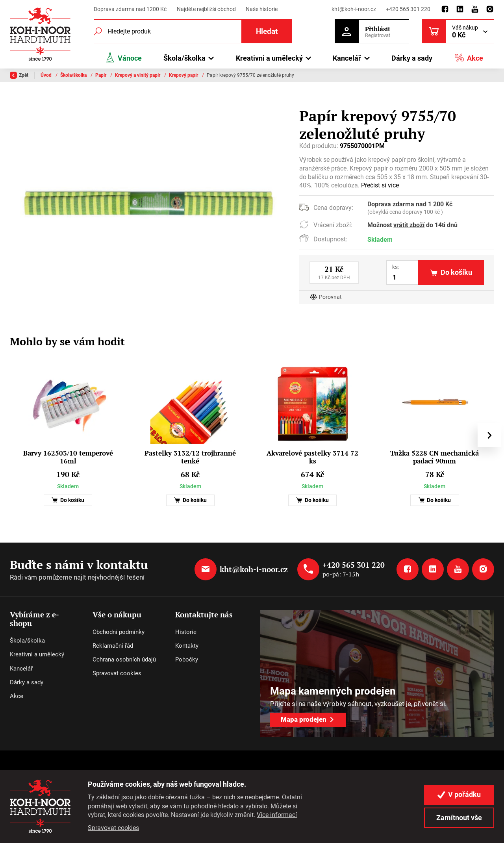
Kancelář (21, 669)
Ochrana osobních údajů (124, 660)
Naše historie (262, 9)
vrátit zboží (409, 225)
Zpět (19, 75)
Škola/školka (74, 75)
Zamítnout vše (459, 818)
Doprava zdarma (391, 204)
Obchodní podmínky (119, 632)
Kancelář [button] (347, 58)
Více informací (277, 815)
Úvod (47, 75)
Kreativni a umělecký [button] (269, 58)
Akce (469, 58)
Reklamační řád (113, 646)
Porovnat (330, 297)
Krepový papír (184, 75)
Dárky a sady (412, 58)
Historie (186, 632)
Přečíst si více (380, 185)
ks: (396, 267)
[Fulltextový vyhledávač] (193, 31)
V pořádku (459, 795)
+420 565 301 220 (408, 9)
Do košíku (68, 500)
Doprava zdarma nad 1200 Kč (130, 9)
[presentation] (489, 435)
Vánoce (123, 58)
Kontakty (187, 646)
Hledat (267, 31)
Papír (101, 75)
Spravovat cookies (117, 673)
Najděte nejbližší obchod (206, 9)
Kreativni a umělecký (37, 654)
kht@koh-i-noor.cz (354, 9)
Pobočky (187, 660)
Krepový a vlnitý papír (138, 75)
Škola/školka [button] (184, 58)
